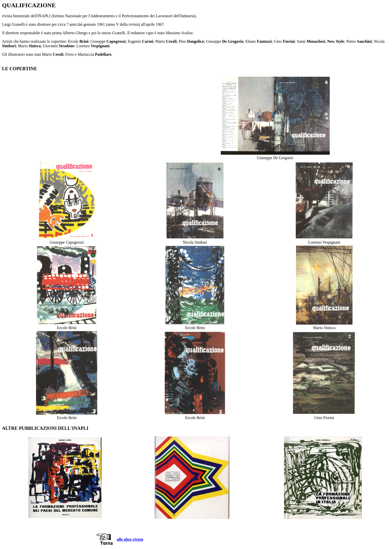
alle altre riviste (130, 539)
